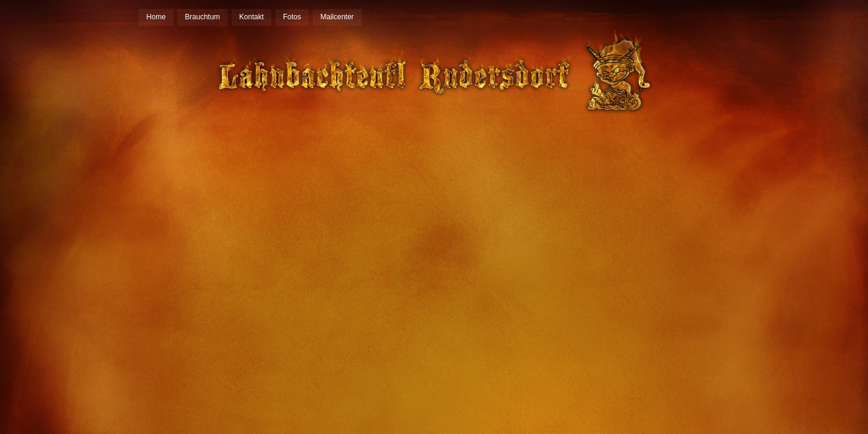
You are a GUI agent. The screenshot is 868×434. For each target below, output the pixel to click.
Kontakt (252, 17)
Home (156, 17)
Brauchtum (203, 17)
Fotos (292, 17)
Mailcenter (337, 17)
